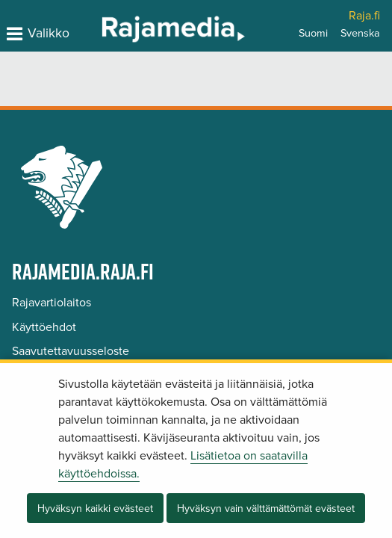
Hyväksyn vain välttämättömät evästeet (266, 508)
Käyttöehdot (44, 327)
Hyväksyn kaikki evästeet (95, 508)
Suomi (313, 33)
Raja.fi (364, 16)
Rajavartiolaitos (52, 303)
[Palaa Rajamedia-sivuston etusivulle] (134, 28)
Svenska (360, 33)
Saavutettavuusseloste (71, 351)
